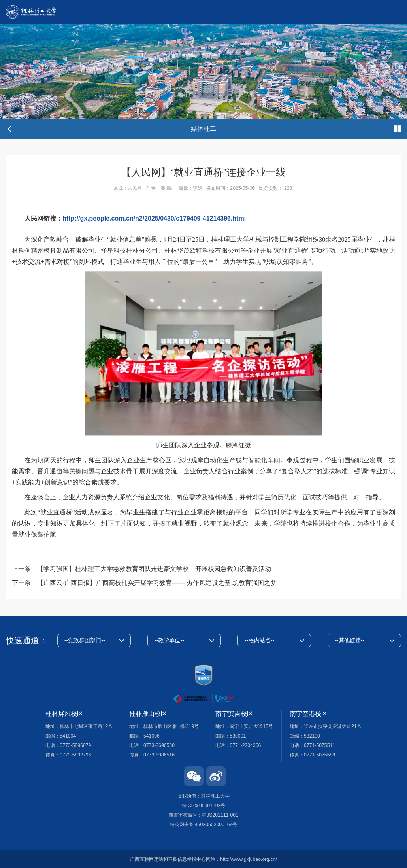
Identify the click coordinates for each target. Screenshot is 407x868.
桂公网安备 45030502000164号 (204, 825)
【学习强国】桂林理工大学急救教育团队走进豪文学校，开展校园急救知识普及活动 (154, 569)
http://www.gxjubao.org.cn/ (249, 859)
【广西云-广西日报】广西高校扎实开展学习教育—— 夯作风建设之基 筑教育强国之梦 (157, 583)
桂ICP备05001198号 (204, 806)
